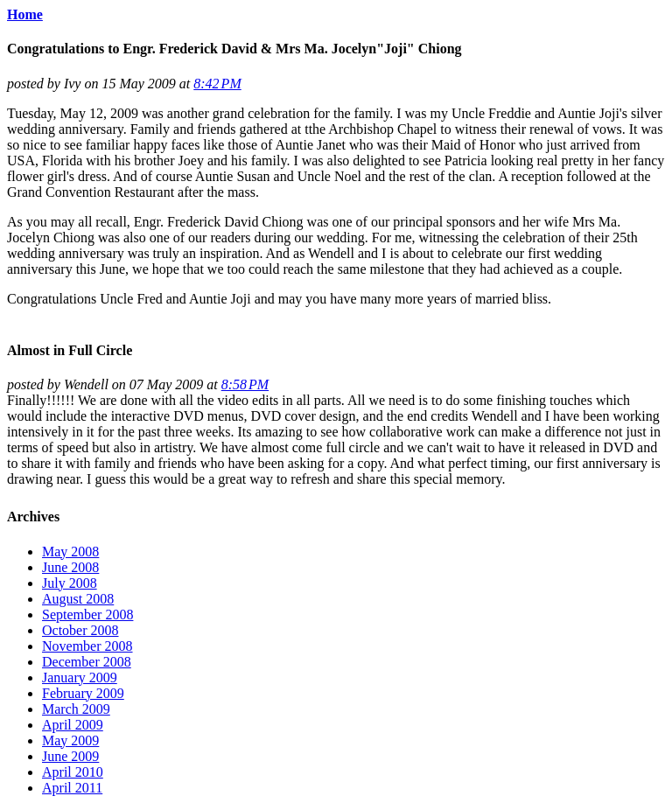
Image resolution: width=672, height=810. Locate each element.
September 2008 (87, 614)
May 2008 (70, 552)
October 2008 (80, 630)
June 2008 (70, 567)
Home (25, 14)
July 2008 (70, 583)
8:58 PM (245, 384)
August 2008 (78, 599)
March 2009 (76, 709)
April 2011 (72, 788)
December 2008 (87, 662)
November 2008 (87, 646)
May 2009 (70, 740)
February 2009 (83, 693)
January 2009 (80, 677)
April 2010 (73, 772)
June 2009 (70, 756)
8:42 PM (217, 84)
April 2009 (73, 725)
